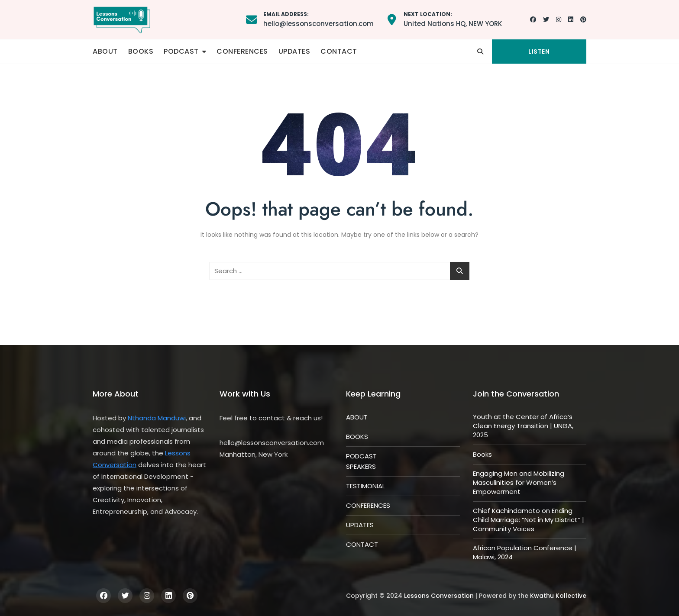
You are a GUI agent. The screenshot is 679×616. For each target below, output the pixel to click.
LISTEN (539, 52)
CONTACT (339, 51)
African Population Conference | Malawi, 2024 (525, 552)
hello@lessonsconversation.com (318, 19)
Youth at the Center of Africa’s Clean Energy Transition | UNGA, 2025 (523, 426)
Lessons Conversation (439, 596)
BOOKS (141, 51)
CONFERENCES (242, 51)
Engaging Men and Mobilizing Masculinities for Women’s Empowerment (519, 482)
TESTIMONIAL (365, 486)
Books (482, 454)
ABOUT (105, 51)
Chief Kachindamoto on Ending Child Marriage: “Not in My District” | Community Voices (529, 520)
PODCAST (181, 51)
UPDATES (294, 51)
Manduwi (172, 418)
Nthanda (143, 418)
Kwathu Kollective (558, 596)
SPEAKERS (361, 466)
